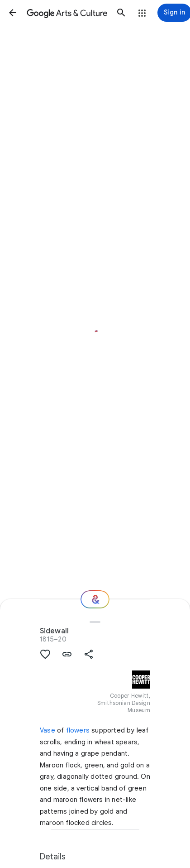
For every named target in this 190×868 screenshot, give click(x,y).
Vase (47, 730)
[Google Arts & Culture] (67, 13)
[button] (13, 13)
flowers (78, 730)
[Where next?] (95, 599)
